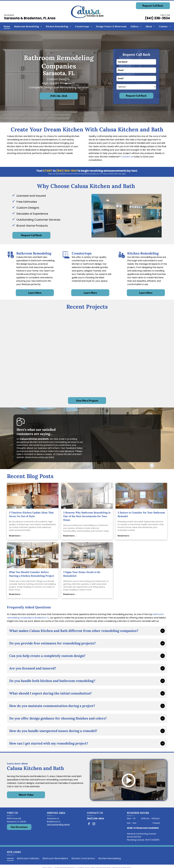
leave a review (44, 454)
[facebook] (89, 824)
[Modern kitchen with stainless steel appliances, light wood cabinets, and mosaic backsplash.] (31, 374)
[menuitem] (7, 26)
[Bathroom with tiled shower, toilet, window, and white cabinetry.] (135, 353)
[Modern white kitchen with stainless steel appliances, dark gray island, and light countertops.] (31, 334)
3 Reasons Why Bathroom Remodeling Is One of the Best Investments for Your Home (87, 516)
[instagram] (94, 824)
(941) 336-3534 (157, 18)
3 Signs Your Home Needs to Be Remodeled (82, 574)
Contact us (127, 157)
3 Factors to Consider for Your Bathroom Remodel (141, 514)
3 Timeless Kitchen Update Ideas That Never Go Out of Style (31, 514)
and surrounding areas (58, 824)
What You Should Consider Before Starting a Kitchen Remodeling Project (31, 574)
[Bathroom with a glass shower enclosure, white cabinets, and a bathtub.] (79, 374)
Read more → (16, 536)
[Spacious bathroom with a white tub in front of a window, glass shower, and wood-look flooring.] (79, 334)
